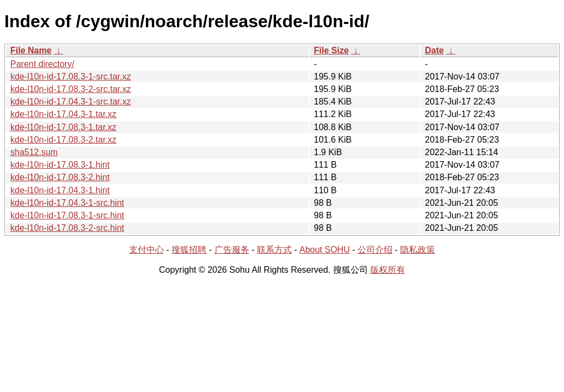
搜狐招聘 (189, 250)
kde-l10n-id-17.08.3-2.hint (60, 177)
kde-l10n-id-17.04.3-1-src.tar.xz (70, 102)
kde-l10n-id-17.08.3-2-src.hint (67, 228)
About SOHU (324, 250)
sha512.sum (34, 152)
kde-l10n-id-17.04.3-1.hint (60, 190)
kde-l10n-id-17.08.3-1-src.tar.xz (70, 76)
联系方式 (274, 250)
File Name (31, 50)
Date (435, 50)
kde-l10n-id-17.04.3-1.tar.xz (63, 114)
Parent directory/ (42, 64)
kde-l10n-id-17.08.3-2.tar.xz (63, 140)
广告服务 (232, 250)
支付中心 (146, 250)
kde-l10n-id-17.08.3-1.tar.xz (63, 127)
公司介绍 (375, 250)
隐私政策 (418, 250)
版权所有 (388, 270)
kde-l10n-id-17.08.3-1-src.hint (67, 215)
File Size (332, 50)
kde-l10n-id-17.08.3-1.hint (60, 165)
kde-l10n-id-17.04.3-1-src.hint (67, 203)
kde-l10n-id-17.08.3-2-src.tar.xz (70, 89)
